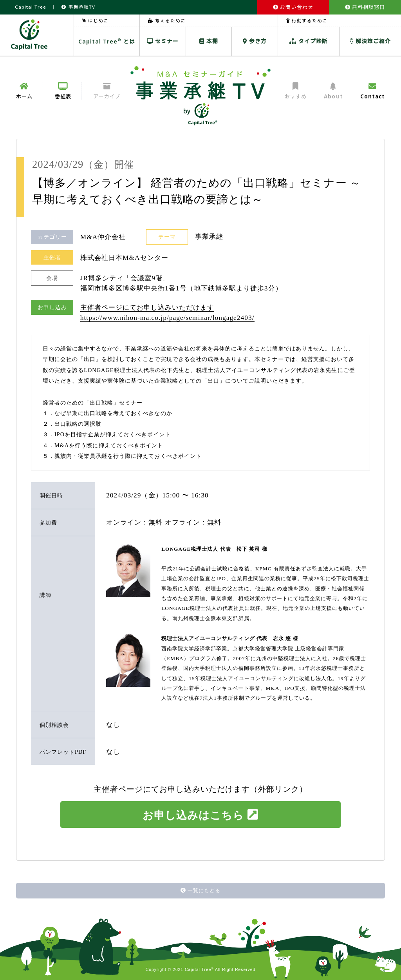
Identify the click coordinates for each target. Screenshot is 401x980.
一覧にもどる (200, 890)
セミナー (163, 41)
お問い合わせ (293, 7)
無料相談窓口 (365, 7)
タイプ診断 (309, 41)
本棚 (209, 41)
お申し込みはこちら (200, 815)
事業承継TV (78, 7)
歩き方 (255, 41)
